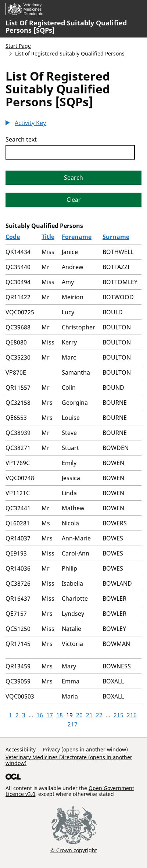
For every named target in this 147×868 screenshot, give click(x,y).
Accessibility (21, 749)
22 (99, 715)
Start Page (18, 46)
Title (48, 237)
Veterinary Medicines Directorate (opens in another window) (69, 760)
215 (119, 715)
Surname (116, 237)
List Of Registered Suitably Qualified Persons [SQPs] (66, 26)
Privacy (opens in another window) (85, 749)
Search (73, 178)
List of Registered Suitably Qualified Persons (70, 53)
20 (79, 715)
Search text (21, 139)
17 (50, 715)
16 (40, 715)
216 (132, 715)
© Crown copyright (74, 850)
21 (89, 715)
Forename (77, 237)
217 (73, 724)
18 (60, 715)
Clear (74, 200)
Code (13, 237)
